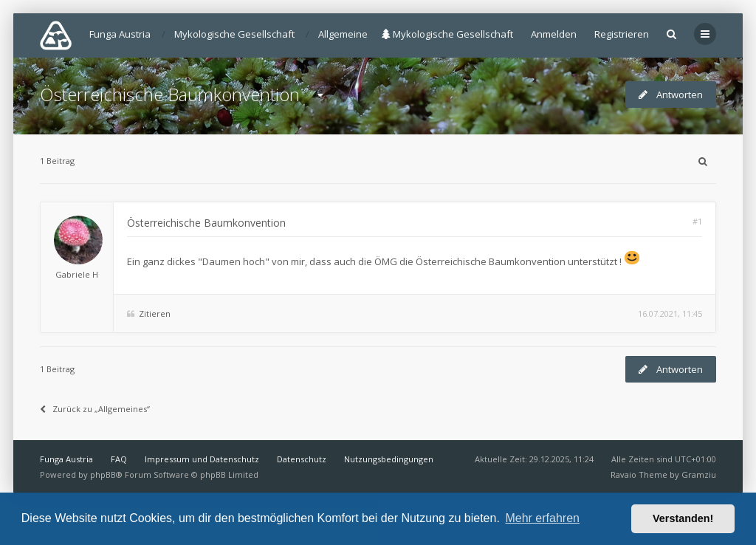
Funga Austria (66, 459)
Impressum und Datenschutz (202, 459)
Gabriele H (77, 274)
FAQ (119, 459)
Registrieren (622, 34)
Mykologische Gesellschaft (447, 34)
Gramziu (699, 474)
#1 (697, 221)
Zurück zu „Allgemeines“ (95, 409)
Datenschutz (302, 459)
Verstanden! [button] (683, 518)
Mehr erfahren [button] (542, 518)
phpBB (103, 474)
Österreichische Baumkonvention (170, 94)
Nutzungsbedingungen (389, 459)
